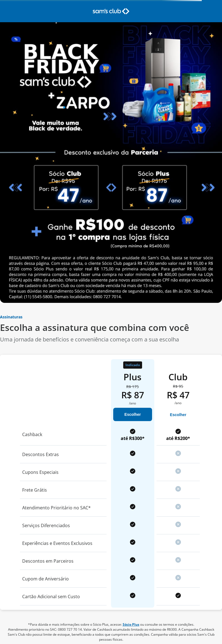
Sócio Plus (131, 624)
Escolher (133, 414)
